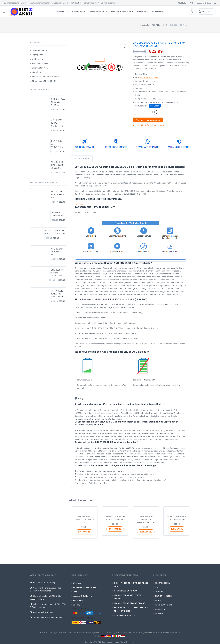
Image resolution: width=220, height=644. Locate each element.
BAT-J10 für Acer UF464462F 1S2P (57, 144)
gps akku (118, 632)
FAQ (192, 3)
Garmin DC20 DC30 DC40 (126, 591)
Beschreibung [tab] (82, 159)
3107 (157, 587)
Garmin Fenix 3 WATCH (125, 615)
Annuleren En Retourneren (85, 587)
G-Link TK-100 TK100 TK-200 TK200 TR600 (131, 585)
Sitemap (77, 605)
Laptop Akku (38, 55)
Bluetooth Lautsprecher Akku (45, 76)
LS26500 (79, 204)
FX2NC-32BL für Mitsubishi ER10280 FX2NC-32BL (57, 273)
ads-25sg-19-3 (92, 632)
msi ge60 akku (146, 632)
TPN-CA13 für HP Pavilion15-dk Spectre (58, 165)
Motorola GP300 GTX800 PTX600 (130, 603)
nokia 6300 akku (162, 632)
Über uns (77, 583)
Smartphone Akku (40, 63)
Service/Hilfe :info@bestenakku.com (149, 125)
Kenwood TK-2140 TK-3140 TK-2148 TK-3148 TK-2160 (131, 609)
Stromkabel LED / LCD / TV (44, 81)
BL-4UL (159, 600)
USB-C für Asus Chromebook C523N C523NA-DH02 (58, 102)
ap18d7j (80, 632)
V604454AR (161, 609)
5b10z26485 (106, 632)
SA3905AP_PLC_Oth (149, 77)
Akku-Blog (78, 600)
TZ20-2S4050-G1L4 (164, 605)
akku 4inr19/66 (131, 632)
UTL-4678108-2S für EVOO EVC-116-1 (58, 252)
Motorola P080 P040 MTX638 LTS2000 (128, 597)
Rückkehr (182, 3)
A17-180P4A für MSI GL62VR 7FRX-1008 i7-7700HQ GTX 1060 (58, 123)
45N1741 (159, 613)
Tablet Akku (37, 59)
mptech (71, 632)
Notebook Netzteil (40, 50)
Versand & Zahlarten (82, 596)
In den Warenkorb (148, 120)
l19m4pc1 (176, 632)
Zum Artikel (84, 532)
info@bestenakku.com (15, 3)
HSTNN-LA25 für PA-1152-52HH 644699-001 (58, 294)
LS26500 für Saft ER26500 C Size (57, 195)
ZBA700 (159, 592)
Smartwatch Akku (40, 68)
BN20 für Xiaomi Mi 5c (57, 214)
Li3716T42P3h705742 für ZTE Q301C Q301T (55, 232)
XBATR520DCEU (163, 583)
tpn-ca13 (62, 632)
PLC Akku (156, 25)
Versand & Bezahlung (206, 3)
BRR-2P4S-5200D (164, 596)
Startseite (145, 25)
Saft (165, 25)
